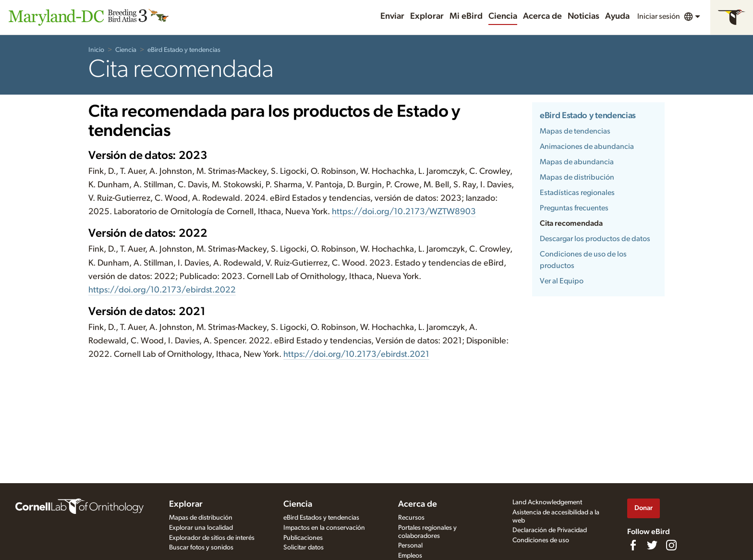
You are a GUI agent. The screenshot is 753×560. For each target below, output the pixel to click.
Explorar (427, 16)
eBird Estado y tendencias (184, 50)
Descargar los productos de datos (595, 239)
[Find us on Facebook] (633, 545)
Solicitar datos (304, 548)
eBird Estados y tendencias (321, 518)
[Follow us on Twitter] (652, 545)
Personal (410, 546)
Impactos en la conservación (324, 528)
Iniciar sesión (659, 16)
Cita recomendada (571, 223)
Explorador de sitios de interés (212, 538)
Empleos (410, 556)
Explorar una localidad (201, 528)
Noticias (583, 16)
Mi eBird (466, 16)
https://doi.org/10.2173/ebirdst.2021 (356, 354)
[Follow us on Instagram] (671, 545)
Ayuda (617, 16)
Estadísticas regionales (577, 193)
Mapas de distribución (577, 177)
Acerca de (542, 16)
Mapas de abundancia (577, 162)
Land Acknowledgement (547, 502)
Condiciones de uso (541, 540)
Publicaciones (303, 538)
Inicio (96, 50)
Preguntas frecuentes (574, 208)
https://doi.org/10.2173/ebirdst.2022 (162, 290)
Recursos (411, 518)
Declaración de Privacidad (550, 530)
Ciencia (503, 16)
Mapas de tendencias (575, 131)
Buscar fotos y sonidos (201, 548)
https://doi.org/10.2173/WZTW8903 (404, 212)
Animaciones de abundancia (587, 146)
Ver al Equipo (562, 281)
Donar (644, 508)
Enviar (392, 16)
